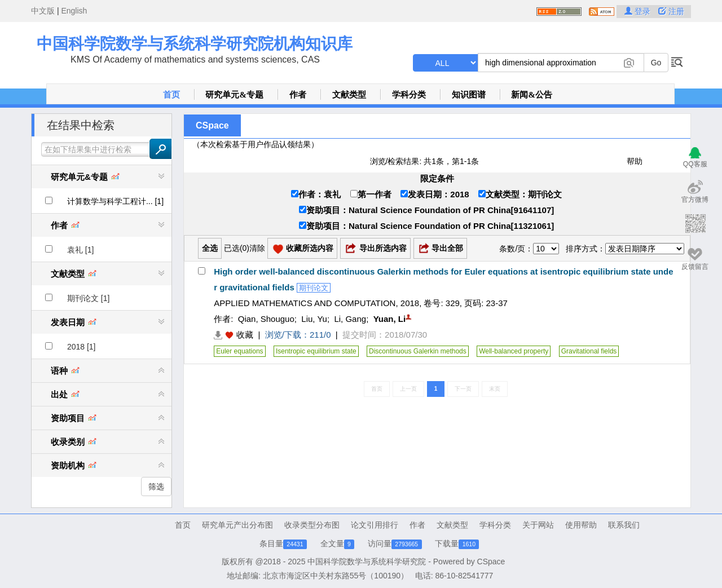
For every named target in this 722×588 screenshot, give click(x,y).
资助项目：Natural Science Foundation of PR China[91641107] (426, 210)
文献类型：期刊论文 (520, 194)
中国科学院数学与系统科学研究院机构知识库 (195, 44)
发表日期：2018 (435, 194)
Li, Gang (350, 319)
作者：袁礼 (316, 194)
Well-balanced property (514, 351)
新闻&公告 (532, 95)
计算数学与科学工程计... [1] (115, 201)
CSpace (212, 125)
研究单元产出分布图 (237, 525)
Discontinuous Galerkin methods (418, 351)
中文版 (43, 11)
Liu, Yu (314, 319)
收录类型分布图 (312, 525)
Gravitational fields (589, 351)
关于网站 (538, 525)
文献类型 (349, 95)
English (74, 11)
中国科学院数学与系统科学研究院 (367, 562)
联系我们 (624, 525)
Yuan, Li (390, 319)
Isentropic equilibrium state (316, 351)
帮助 (635, 161)
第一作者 (371, 194)
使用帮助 (581, 525)
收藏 (245, 335)
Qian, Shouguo (266, 319)
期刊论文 (314, 288)
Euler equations (239, 351)
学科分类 (409, 95)
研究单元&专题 (234, 95)
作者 (298, 95)
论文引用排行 (375, 525)
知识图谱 (469, 95)
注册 (671, 11)
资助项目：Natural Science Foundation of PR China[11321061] (426, 226)
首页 (171, 95)
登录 (639, 11)
